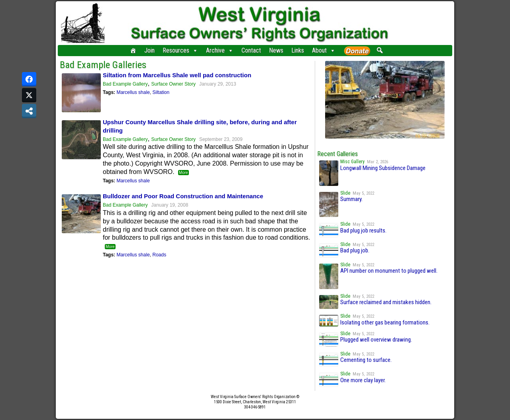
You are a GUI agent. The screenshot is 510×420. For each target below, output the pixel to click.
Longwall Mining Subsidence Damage (383, 168)
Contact (251, 50)
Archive (220, 51)
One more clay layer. (363, 380)
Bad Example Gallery (125, 84)
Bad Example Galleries (103, 65)
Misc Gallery (352, 162)
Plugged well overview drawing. (376, 340)
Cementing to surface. (366, 360)
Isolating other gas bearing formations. (385, 322)
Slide (345, 193)
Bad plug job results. (363, 231)
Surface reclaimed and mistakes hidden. (386, 302)
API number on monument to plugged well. (389, 271)
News (276, 50)
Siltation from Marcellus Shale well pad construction (177, 75)
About (324, 51)
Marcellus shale (133, 92)
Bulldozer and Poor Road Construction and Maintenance (183, 196)
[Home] (133, 51)
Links (298, 50)
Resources (180, 51)
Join (149, 50)
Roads (159, 255)
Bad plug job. (355, 250)
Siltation (161, 92)
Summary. (351, 199)
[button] (380, 50)
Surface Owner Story (174, 84)
